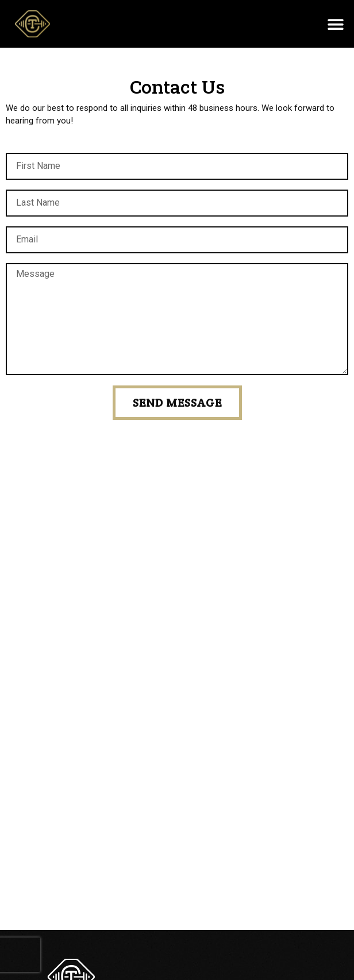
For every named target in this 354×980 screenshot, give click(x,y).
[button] (335, 24)
